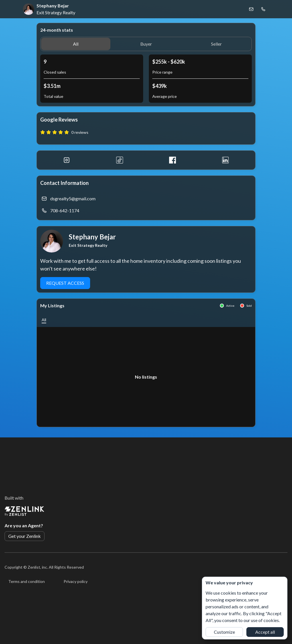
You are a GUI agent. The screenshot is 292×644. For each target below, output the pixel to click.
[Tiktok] (120, 160)
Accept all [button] (265, 632)
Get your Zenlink (25, 536)
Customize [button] (224, 632)
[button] (76, 44)
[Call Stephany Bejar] (263, 9)
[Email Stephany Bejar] (251, 9)
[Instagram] (67, 160)
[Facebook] (173, 160)
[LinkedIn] (226, 160)
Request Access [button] (65, 283)
